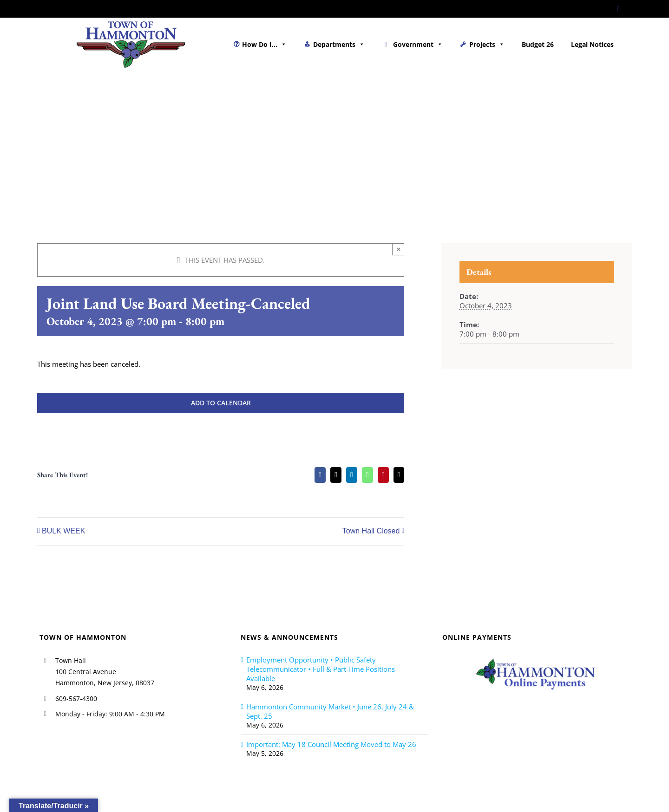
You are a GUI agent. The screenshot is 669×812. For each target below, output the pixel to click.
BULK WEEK (63, 531)
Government (418, 44)
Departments (339, 44)
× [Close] (399, 249)
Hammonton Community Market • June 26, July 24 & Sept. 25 (330, 711)
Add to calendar (221, 403)
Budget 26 (538, 44)
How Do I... (264, 44)
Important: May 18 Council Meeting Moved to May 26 (331, 744)
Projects (487, 44)
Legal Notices (592, 44)
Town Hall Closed (371, 531)
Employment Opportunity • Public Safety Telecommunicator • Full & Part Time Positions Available (321, 669)
